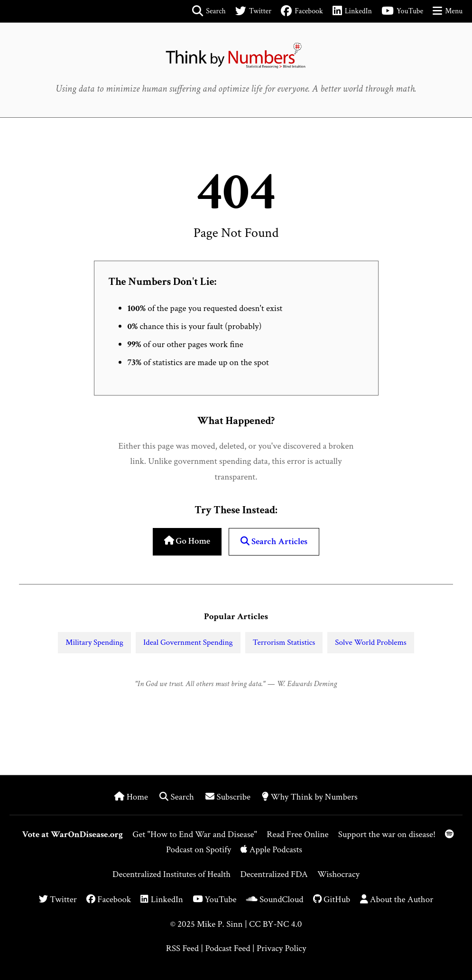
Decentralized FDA (274, 874)
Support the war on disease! (387, 834)
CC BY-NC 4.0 (275, 924)
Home (132, 797)
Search (178, 797)
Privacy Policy (281, 948)
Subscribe (229, 797)
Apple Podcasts (271, 850)
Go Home (187, 541)
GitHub (332, 900)
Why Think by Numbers (310, 797)
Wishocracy (338, 874)
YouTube (214, 900)
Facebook (109, 900)
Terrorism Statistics (284, 642)
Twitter (58, 900)
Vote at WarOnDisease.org (73, 834)
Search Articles (274, 542)
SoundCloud (275, 900)
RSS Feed (182, 948)
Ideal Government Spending (188, 642)
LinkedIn (162, 900)
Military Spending (94, 642)
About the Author (397, 900)
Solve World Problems (370, 642)
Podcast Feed (227, 948)
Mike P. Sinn (220, 924)
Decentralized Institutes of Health (171, 874)
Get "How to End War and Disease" (195, 834)
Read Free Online (297, 834)
